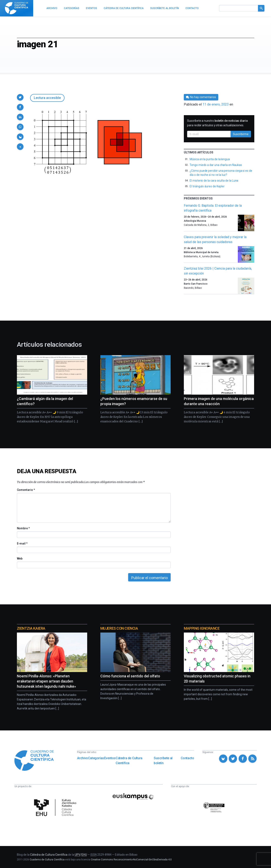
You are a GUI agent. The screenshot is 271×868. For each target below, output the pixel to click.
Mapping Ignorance (202, 628)
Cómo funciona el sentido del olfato (130, 676)
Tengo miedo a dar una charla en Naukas (216, 165)
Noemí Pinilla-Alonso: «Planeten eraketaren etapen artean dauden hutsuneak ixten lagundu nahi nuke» (46, 681)
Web (20, 559)
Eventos (110, 758)
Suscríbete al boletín (163, 761)
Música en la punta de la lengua (210, 159)
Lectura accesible (47, 98)
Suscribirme (241, 134)
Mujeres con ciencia (119, 628)
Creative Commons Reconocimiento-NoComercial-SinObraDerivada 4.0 (131, 860)
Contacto (187, 758)
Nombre (23, 528)
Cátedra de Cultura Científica (129, 761)
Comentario (26, 490)
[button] (20, 97)
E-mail (22, 544)
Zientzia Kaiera (31, 628)
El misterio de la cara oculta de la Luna (214, 181)
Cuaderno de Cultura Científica (47, 860)
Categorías (96, 758)
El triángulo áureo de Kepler (207, 186)
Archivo (83, 758)
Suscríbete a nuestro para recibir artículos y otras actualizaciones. (218, 123)
